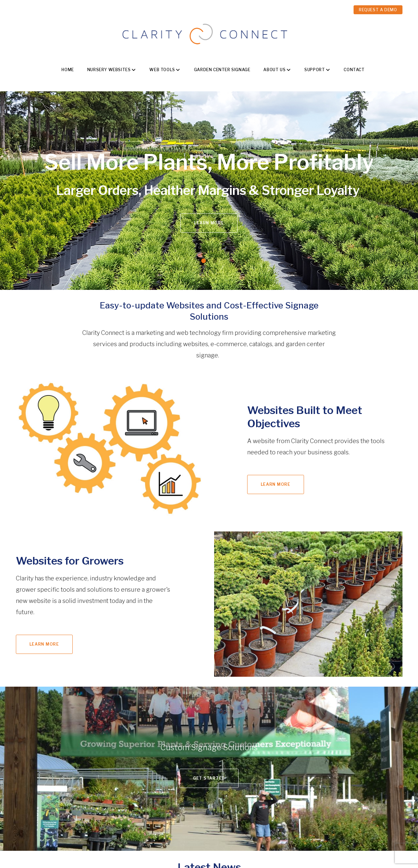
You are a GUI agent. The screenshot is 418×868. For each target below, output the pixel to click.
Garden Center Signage (222, 70)
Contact (354, 70)
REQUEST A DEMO (378, 10)
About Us (274, 70)
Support (315, 70)
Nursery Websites (109, 70)
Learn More (209, 223)
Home (68, 70)
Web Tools (162, 70)
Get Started (209, 778)
